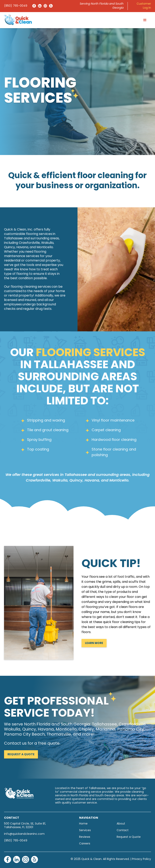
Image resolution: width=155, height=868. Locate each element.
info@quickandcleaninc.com (24, 834)
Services (85, 830)
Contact (123, 830)
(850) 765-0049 (16, 6)
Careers (85, 844)
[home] (18, 20)
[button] (145, 20)
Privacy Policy (141, 859)
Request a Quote (21, 755)
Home (83, 824)
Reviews (85, 837)
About (121, 824)
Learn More (94, 643)
